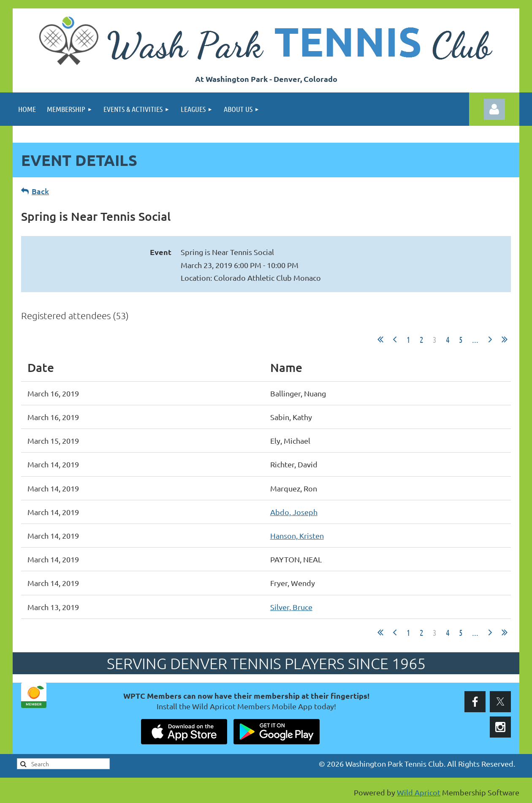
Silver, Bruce (291, 607)
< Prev (395, 339)
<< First (380, 339)
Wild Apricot (419, 792)
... (475, 339)
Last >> (505, 339)
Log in (494, 109)
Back (40, 191)
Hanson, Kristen (297, 536)
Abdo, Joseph (294, 512)
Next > (490, 339)
